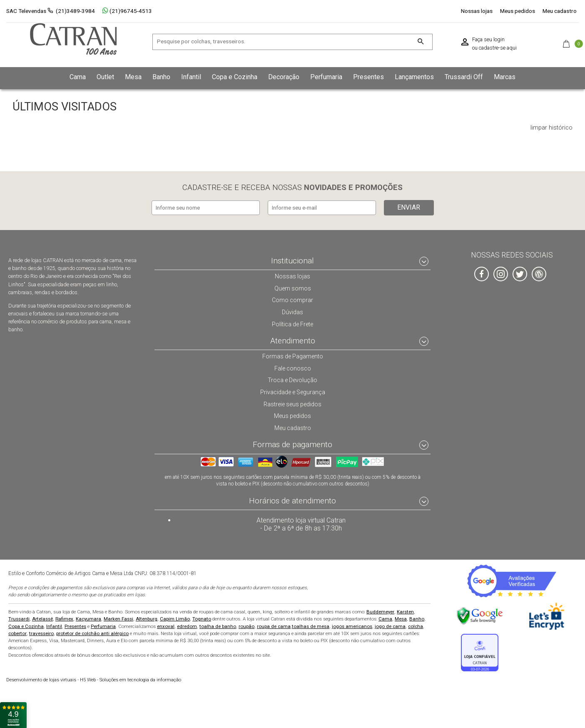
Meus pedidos (518, 11)
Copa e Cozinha (26, 625)
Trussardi (19, 618)
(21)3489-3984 (75, 11)
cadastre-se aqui (498, 48)
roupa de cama (274, 625)
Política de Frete (293, 323)
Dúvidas (293, 311)
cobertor (17, 633)
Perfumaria (103, 625)
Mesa (401, 618)
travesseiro (41, 633)
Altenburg (147, 618)
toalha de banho (218, 625)
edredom (187, 625)
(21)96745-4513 (127, 11)
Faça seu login (488, 40)
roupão (246, 625)
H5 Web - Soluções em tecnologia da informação (94, 679)
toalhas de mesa (311, 625)
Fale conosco (293, 367)
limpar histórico (551, 128)
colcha (416, 625)
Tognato (202, 618)
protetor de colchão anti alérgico (92, 633)
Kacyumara (88, 618)
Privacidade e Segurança (293, 391)
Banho (417, 618)
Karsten (405, 611)
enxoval (166, 625)
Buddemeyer (380, 611)
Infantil (54, 625)
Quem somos (292, 287)
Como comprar (292, 299)
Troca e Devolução (293, 379)
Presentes (75, 625)
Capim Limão (175, 618)
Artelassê (42, 618)
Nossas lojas (477, 11)
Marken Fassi (118, 618)
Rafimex (64, 618)
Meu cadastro (560, 11)
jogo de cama (390, 625)
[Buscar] (421, 42)
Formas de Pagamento (292, 355)
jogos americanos (352, 625)
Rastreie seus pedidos (292, 403)
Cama (385, 618)
